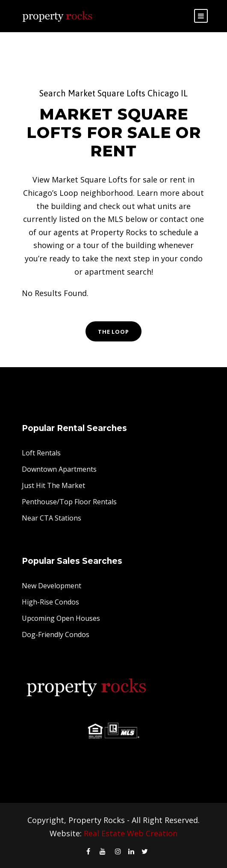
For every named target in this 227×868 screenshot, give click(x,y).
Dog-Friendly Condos (56, 635)
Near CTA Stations (52, 518)
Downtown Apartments (59, 469)
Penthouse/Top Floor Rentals (69, 502)
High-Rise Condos (50, 602)
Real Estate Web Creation (131, 833)
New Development (52, 586)
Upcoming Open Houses (61, 618)
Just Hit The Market (53, 485)
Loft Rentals (41, 453)
